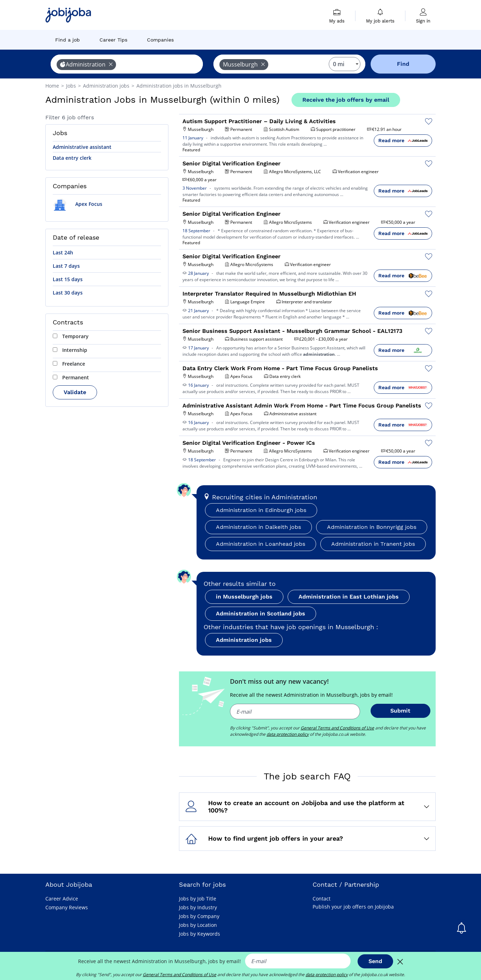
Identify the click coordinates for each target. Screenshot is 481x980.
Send (375, 961)
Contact (322, 899)
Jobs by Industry (198, 907)
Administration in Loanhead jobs (261, 544)
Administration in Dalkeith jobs (258, 527)
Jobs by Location (198, 925)
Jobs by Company (199, 916)
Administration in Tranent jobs (373, 544)
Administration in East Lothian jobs (349, 597)
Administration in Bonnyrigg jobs (372, 527)
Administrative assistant (82, 147)
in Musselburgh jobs (244, 597)
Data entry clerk (72, 158)
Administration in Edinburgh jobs (261, 510)
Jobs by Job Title (198, 899)
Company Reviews (67, 907)
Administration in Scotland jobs (261, 614)
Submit (400, 711)
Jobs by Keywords (200, 934)
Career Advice (62, 899)
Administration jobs (244, 640)
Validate (75, 392)
